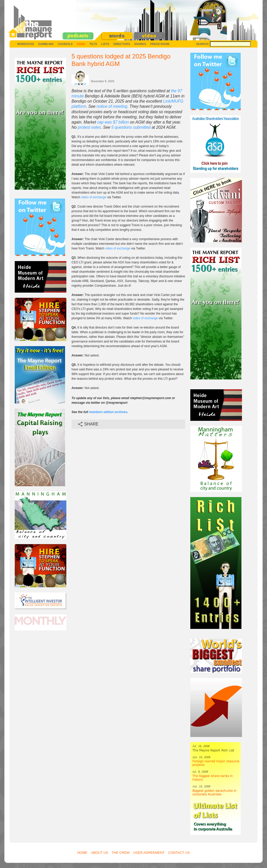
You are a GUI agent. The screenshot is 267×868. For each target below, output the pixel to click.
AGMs (81, 44)
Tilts (93, 44)
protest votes (89, 127)
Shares (140, 44)
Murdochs (26, 44)
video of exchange (94, 197)
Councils (65, 44)
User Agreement (149, 853)
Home (82, 853)
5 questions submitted (131, 127)
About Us (99, 853)
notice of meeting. (112, 106)
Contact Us (179, 853)
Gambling (46, 44)
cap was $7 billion (113, 122)
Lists (105, 44)
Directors (122, 44)
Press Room (160, 44)
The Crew (121, 853)
